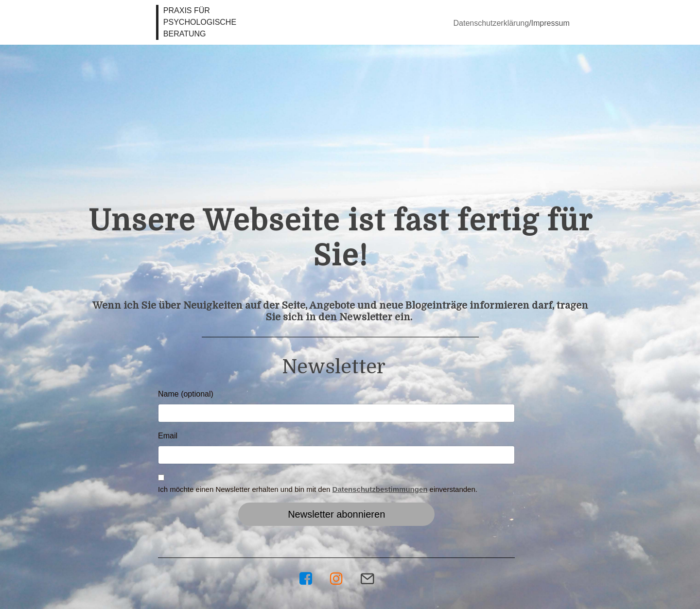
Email (168, 436)
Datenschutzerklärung (491, 23)
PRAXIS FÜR (187, 10)
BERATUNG (186, 34)
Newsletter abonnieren (336, 514)
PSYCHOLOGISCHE (200, 22)
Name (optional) (186, 394)
